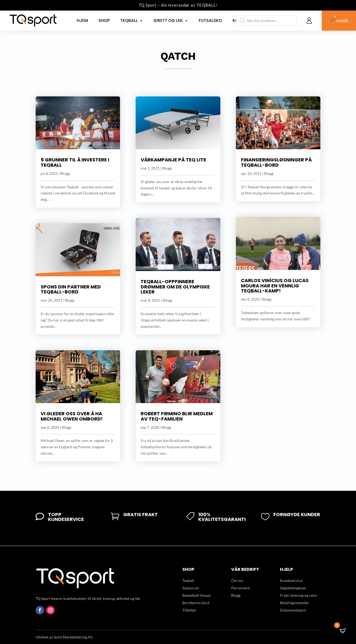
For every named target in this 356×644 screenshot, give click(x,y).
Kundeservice (291, 580)
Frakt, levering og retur (299, 595)
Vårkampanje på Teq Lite (173, 160)
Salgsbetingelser (293, 588)
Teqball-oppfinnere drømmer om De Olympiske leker (175, 287)
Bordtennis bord (196, 603)
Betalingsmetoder (295, 603)
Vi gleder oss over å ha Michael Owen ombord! (72, 416)
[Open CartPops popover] (343, 631)
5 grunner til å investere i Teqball (75, 162)
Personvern (241, 588)
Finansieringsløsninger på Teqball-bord (276, 162)
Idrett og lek (168, 20)
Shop (104, 20)
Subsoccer (191, 588)
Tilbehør (189, 610)
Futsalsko (210, 20)
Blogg (65, 173)
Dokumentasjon (293, 610)
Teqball (129, 20)
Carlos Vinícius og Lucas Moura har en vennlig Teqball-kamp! (275, 286)
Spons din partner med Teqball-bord (71, 289)
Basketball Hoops (197, 595)
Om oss (237, 580)
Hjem (82, 20)
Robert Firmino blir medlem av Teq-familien (177, 416)
